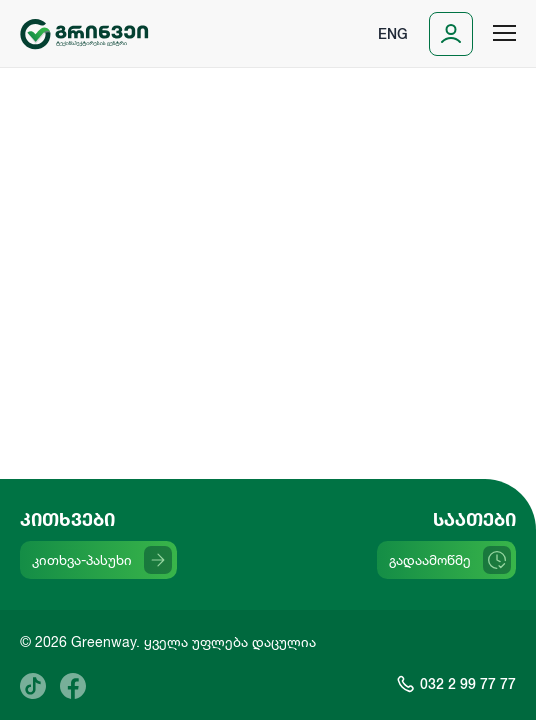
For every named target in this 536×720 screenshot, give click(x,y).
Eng (393, 33)
